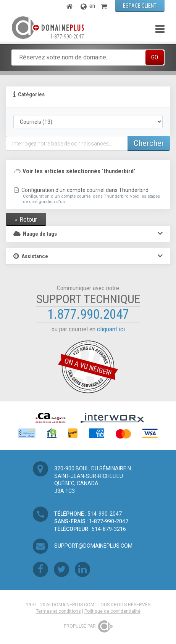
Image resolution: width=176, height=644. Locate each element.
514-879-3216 (109, 529)
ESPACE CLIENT (140, 6)
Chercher (149, 143)
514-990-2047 (105, 514)
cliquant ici (111, 329)
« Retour (26, 220)
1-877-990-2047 (67, 37)
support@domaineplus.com (93, 546)
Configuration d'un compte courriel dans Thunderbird (88, 196)
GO (155, 57)
